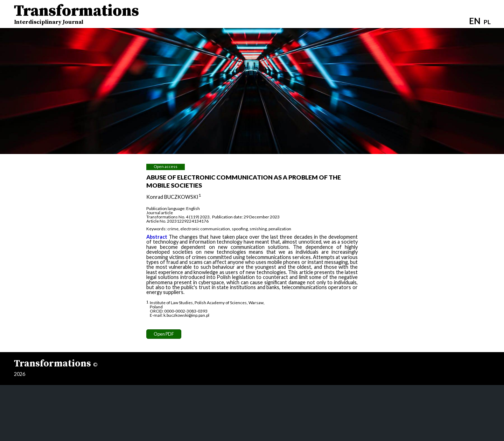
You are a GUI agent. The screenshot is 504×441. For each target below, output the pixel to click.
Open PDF (164, 334)
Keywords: (156, 229)
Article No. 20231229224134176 (177, 221)
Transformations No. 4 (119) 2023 (178, 217)
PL (487, 22)
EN (475, 21)
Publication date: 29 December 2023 (246, 217)
